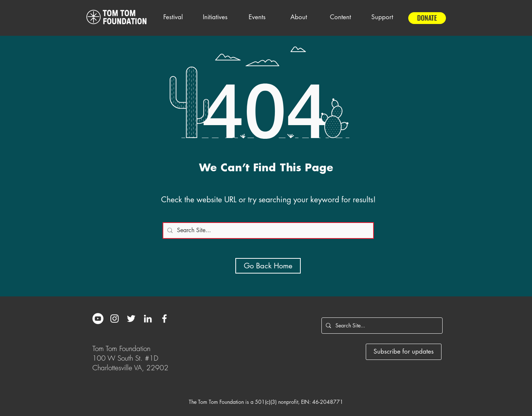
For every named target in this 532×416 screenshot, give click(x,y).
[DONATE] (427, 18)
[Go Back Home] (268, 266)
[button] (173, 17)
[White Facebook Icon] (164, 319)
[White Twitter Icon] (131, 319)
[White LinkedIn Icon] (148, 319)
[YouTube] (98, 319)
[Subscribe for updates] (404, 352)
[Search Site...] (267, 231)
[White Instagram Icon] (115, 319)
